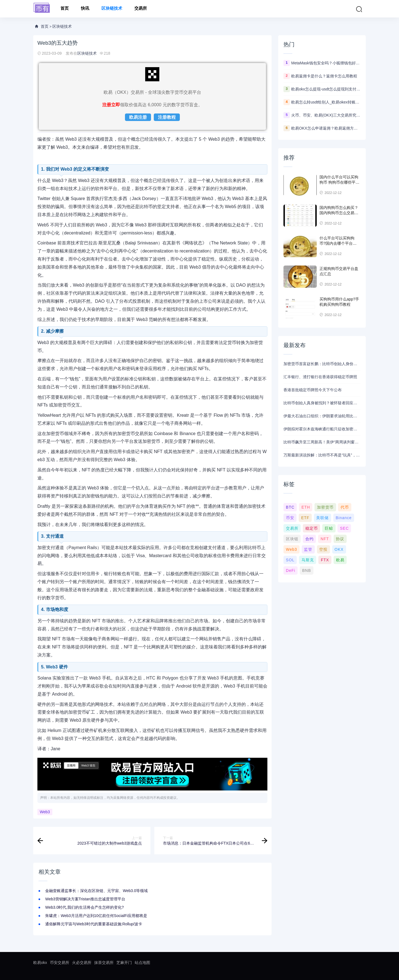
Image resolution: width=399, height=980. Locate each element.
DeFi (291, 570)
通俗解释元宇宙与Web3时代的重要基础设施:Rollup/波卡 (94, 924)
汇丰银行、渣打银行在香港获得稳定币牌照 (320, 377)
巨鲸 (329, 528)
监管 (308, 549)
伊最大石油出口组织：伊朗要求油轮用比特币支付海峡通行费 (322, 416)
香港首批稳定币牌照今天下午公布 (313, 390)
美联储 (322, 518)
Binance (344, 518)
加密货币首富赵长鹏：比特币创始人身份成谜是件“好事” (322, 364)
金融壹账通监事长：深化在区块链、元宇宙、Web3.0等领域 (96, 891)
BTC (290, 507)
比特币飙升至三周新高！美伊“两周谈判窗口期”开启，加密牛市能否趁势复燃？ (322, 442)
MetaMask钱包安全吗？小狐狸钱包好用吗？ (326, 63)
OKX (339, 549)
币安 (290, 518)
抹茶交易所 (104, 963)
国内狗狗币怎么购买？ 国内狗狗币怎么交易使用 (339, 213)
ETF (305, 518)
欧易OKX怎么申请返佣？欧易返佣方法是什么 (326, 128)
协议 (340, 539)
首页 (65, 9)
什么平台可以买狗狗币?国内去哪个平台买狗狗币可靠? (338, 243)
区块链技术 (112, 9)
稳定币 (312, 528)
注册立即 (111, 105)
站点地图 (142, 963)
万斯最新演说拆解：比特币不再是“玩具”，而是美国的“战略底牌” (322, 455)
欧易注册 (138, 117)
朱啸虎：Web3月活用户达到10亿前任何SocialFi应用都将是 (96, 916)
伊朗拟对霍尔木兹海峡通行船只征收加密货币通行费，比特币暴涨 (322, 429)
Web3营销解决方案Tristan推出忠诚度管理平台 (85, 899)
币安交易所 (60, 963)
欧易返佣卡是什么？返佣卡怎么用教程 (324, 76)
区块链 (292, 539)
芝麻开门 (124, 963)
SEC (344, 528)
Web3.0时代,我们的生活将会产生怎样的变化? (85, 907)
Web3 (45, 812)
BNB (306, 570)
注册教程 (167, 117)
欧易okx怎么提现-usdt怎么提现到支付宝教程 (326, 89)
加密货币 (325, 507)
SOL (290, 560)
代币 (345, 507)
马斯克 (308, 560)
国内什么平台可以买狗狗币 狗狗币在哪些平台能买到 (339, 182)
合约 (310, 539)
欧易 (340, 560)
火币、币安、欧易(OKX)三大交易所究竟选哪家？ (326, 115)
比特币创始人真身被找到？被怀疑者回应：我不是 (322, 403)
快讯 (85, 9)
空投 (323, 549)
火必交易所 (82, 963)
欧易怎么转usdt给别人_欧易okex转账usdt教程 (326, 102)
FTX (325, 560)
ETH (306, 507)
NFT (325, 539)
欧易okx (40, 963)
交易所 (141, 9)
